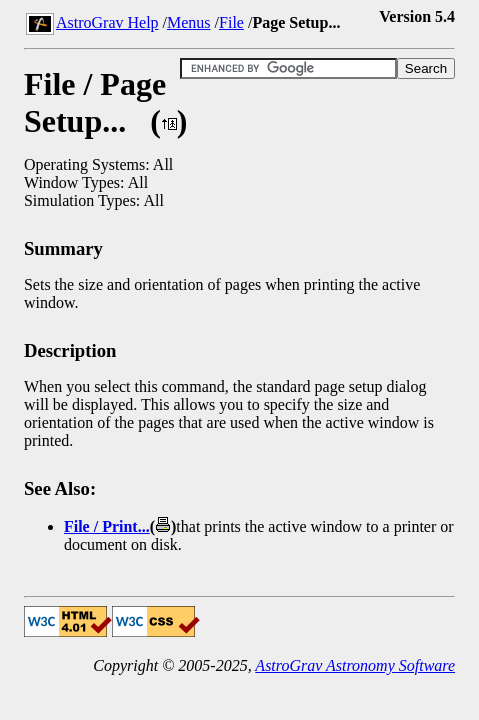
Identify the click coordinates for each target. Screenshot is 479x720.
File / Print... (107, 526)
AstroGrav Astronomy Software (355, 665)
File (231, 22)
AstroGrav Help (107, 22)
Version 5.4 (417, 16)
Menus (189, 22)
